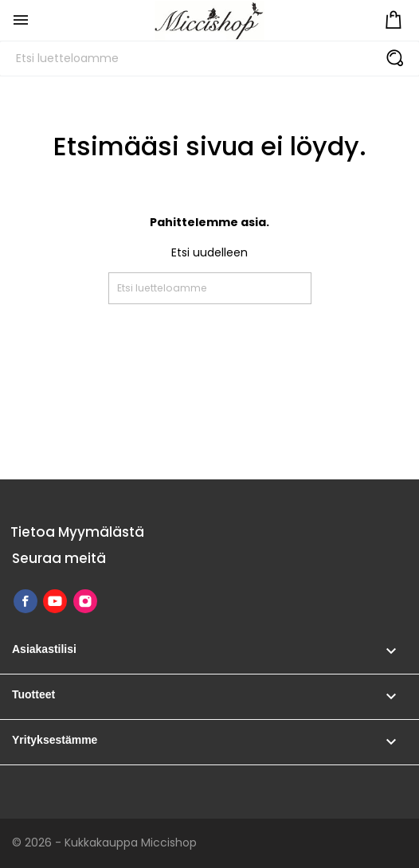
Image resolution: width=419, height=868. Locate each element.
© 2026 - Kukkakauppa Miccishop (104, 843)
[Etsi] (209, 59)
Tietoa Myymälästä (77, 532)
